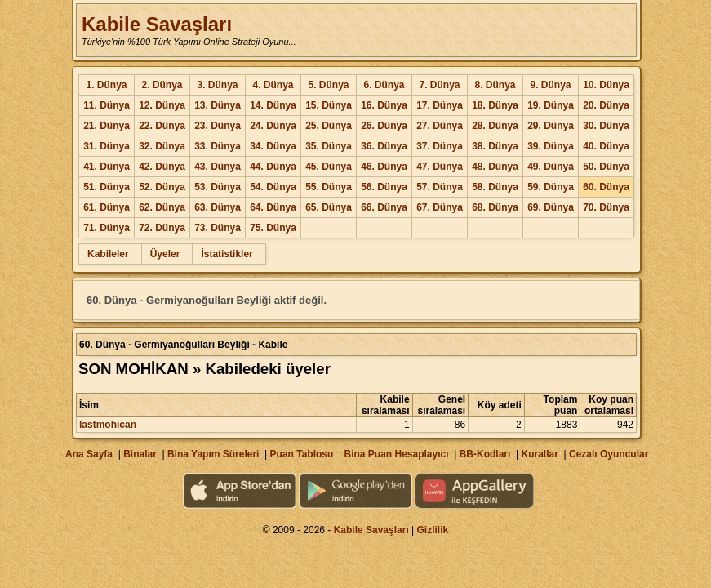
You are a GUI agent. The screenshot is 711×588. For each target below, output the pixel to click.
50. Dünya (606, 167)
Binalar (140, 454)
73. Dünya (218, 228)
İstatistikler (227, 254)
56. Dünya (384, 187)
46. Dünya (384, 167)
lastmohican (108, 425)
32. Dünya (162, 146)
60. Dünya (606, 187)
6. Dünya (384, 85)
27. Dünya (440, 126)
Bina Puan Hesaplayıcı (397, 454)
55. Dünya (329, 187)
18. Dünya (495, 105)
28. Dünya (495, 126)
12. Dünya (162, 105)
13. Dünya (218, 105)
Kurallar (539, 454)
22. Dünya (162, 126)
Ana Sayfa (89, 454)
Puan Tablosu (302, 454)
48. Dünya (495, 167)
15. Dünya (329, 105)
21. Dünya (107, 126)
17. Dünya (440, 105)
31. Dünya (107, 146)
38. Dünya (495, 146)
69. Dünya (551, 207)
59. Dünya (551, 187)
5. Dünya (328, 85)
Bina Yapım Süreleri (213, 454)
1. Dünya (106, 85)
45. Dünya (329, 167)
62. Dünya (162, 207)
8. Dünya (495, 85)
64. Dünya (273, 207)
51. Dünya (107, 187)
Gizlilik (433, 530)
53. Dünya (218, 187)
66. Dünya (384, 207)
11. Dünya (107, 105)
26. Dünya (384, 126)
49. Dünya (551, 167)
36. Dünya (384, 146)
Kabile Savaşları (157, 24)
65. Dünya (329, 207)
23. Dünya (218, 126)
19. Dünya (551, 105)
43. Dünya (218, 167)
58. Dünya (495, 187)
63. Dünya (218, 207)
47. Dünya (440, 167)
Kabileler (108, 254)
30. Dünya (606, 126)
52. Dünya (162, 187)
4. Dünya (273, 85)
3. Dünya (217, 85)
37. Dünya (440, 146)
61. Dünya (107, 207)
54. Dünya (273, 187)
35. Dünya (329, 146)
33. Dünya (218, 146)
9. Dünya (550, 85)
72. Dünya (162, 228)
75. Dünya (273, 228)
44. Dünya (273, 167)
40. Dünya (606, 146)
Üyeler (165, 254)
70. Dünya (606, 207)
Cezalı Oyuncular (609, 454)
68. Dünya (495, 207)
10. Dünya (606, 85)
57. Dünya (440, 187)
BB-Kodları (485, 454)
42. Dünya (162, 167)
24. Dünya (273, 126)
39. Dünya (551, 146)
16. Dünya (384, 105)
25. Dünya (329, 126)
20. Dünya (606, 105)
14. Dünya (273, 105)
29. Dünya (551, 126)
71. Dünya (107, 228)
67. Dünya (440, 207)
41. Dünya (107, 167)
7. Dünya (439, 85)
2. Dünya (162, 85)
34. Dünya (273, 146)
